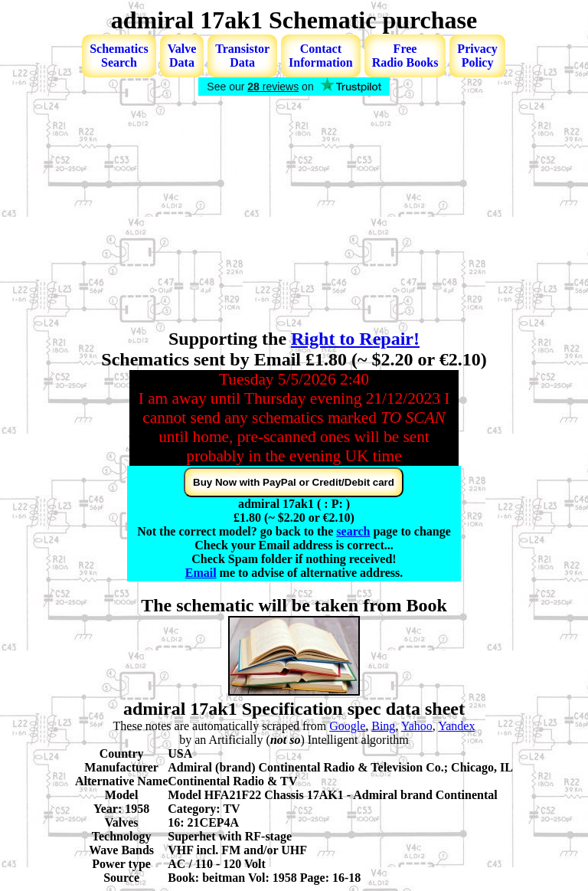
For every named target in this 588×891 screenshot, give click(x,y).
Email (201, 573)
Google (347, 726)
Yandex (456, 726)
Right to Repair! (355, 339)
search (353, 531)
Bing (383, 726)
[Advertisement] (294, 214)
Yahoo (417, 726)
